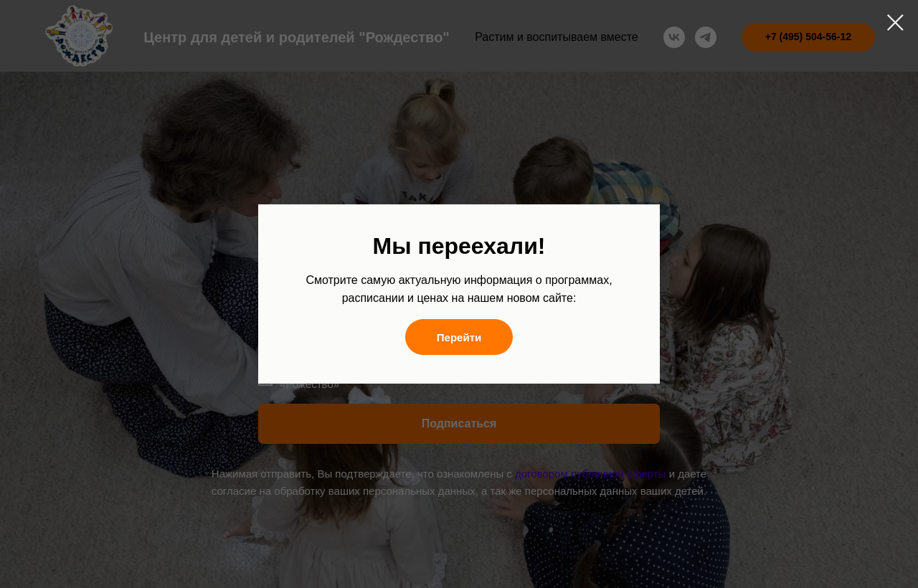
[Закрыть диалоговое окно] (895, 23)
